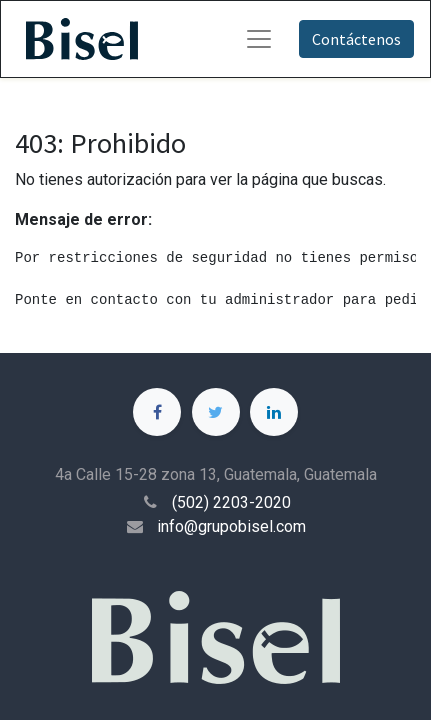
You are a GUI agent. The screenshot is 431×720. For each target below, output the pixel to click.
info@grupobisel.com (231, 526)
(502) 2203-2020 (231, 502)
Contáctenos (356, 39)
